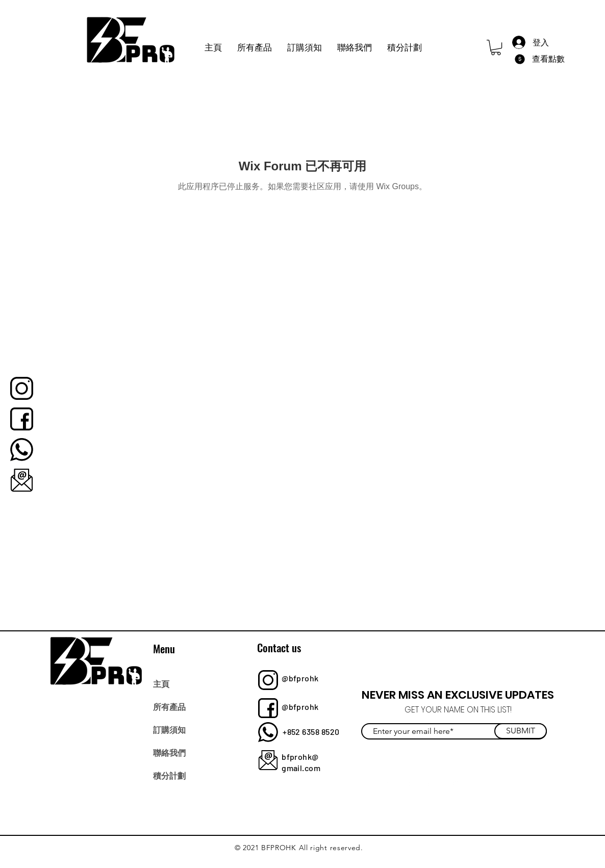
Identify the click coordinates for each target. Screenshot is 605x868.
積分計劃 (169, 775)
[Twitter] (410, 783)
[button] (496, 47)
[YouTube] (455, 783)
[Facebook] (387, 783)
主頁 (161, 683)
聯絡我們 (169, 752)
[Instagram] (432, 783)
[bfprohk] (22, 388)
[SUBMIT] (521, 731)
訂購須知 (169, 729)
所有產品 (169, 706)
